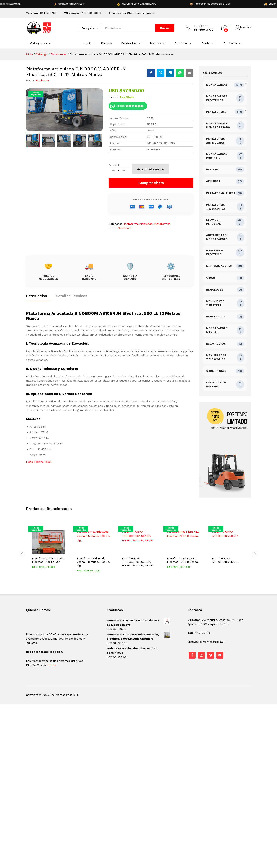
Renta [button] (206, 43)
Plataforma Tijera (221, 193)
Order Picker (216, 371)
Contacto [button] (230, 43)
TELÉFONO (198, 26)
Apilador (213, 181)
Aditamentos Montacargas (217, 237)
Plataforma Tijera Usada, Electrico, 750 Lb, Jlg (48, 560)
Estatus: (114, 97)
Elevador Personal (214, 222)
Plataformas (162, 223)
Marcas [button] (155, 43)
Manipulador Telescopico (216, 357)
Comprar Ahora (151, 182)
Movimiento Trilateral (215, 303)
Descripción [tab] (36, 295)
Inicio (88, 43)
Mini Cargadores (219, 266)
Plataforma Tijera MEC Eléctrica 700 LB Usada (182, 560)
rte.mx (52, 665)
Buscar (162, 28)
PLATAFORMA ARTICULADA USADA (225, 560)
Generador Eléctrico (215, 252)
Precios (106, 43)
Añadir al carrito (151, 169)
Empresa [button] (181, 43)
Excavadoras (216, 344)
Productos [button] (129, 43)
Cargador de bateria (216, 384)
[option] (33, 140)
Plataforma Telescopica (216, 207)
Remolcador (216, 317)
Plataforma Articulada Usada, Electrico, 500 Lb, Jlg (93, 562)
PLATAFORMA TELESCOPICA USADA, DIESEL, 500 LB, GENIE (137, 562)
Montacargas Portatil (217, 156)
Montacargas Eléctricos (217, 98)
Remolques (215, 290)
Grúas (211, 278)
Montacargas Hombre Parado (218, 125)
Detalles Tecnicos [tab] (71, 295)
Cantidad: (114, 165)
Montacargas (217, 85)
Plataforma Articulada (138, 223)
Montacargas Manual (217, 330)
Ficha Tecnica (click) (39, 461)
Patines (212, 169)
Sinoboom (42, 80)
